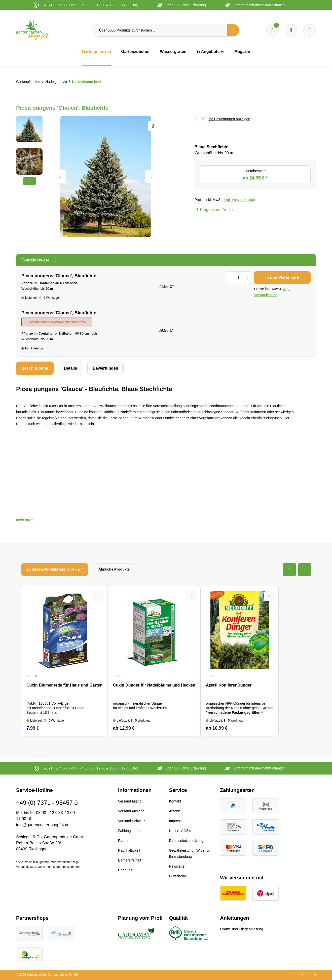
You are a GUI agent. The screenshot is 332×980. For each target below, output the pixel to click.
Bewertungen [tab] (105, 368)
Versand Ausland (131, 811)
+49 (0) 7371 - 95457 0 (47, 803)
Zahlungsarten (129, 831)
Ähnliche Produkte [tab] (114, 569)
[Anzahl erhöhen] (247, 278)
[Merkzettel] (272, 30)
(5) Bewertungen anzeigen (230, 119)
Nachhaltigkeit (129, 850)
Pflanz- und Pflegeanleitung (242, 929)
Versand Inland (130, 801)
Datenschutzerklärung (186, 841)
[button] (28, 520)
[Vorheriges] (60, 176)
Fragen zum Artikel (214, 210)
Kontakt (175, 801)
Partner (124, 841)
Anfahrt (175, 811)
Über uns (125, 870)
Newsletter (177, 866)
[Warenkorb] (291, 30)
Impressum (178, 821)
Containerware (255, 175)
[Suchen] (233, 30)
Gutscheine (178, 876)
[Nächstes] (152, 176)
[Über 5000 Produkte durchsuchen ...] (160, 30)
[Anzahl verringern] (229, 278)
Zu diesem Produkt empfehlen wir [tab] (55, 569)
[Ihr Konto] (310, 30)
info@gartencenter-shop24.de (43, 825)
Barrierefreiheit (130, 860)
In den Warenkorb (282, 277)
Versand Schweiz (132, 821)
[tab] (35, 368)
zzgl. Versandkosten (239, 200)
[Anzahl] (238, 278)
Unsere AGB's (180, 831)
